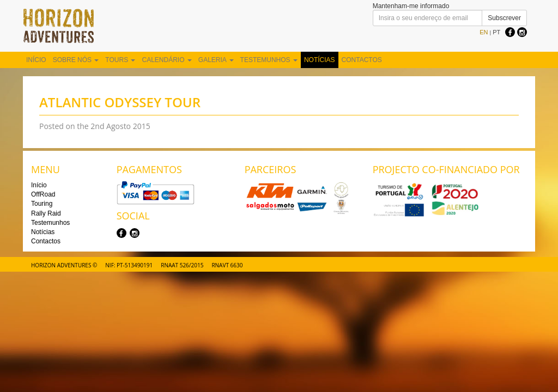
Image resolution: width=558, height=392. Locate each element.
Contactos (362, 60)
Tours (120, 60)
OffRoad (43, 194)
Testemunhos (269, 60)
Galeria (216, 60)
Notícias (320, 60)
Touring (42, 204)
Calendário (166, 60)
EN (484, 32)
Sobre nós (76, 60)
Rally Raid (46, 213)
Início (36, 60)
